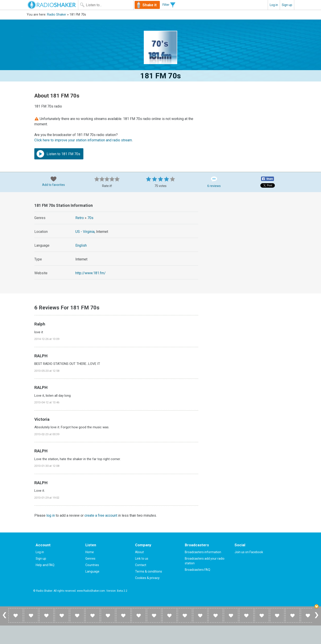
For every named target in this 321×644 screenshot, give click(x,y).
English (81, 245)
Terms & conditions (149, 571)
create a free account (101, 515)
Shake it (150, 5)
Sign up (287, 5)
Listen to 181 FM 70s (58, 154)
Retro (80, 218)
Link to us (142, 559)
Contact (141, 565)
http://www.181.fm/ (91, 273)
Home (90, 552)
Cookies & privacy (147, 578)
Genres (90, 559)
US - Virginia (85, 232)
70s (90, 218)
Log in (274, 5)
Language (92, 571)
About (139, 552)
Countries (92, 565)
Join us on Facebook (249, 552)
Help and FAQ (45, 565)
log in (51, 515)
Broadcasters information (203, 552)
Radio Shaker (57, 15)
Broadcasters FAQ (198, 570)
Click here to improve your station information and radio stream (83, 140)
